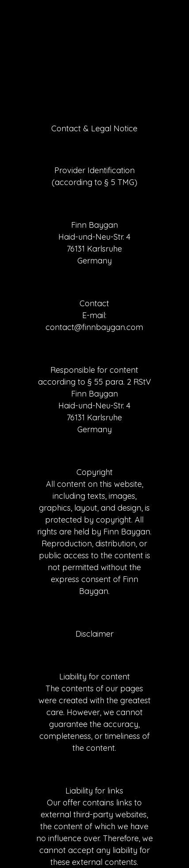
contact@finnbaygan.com (94, 327)
